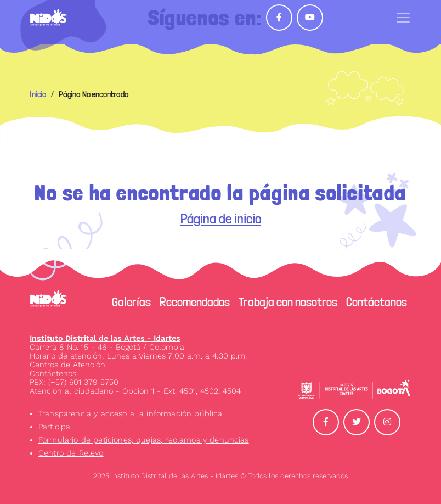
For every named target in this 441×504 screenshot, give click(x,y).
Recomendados (195, 302)
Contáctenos (53, 373)
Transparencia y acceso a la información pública (131, 413)
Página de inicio (221, 219)
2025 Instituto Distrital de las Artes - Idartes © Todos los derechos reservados (220, 476)
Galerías (131, 302)
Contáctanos (377, 302)
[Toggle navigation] (403, 18)
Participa (54, 427)
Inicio (38, 94)
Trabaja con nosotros (288, 302)
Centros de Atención (67, 365)
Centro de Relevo (71, 453)
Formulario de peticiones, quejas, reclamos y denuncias (144, 440)
